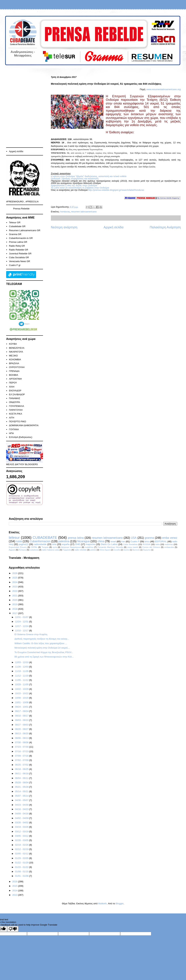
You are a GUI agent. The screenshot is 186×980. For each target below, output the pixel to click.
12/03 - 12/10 (22, 662)
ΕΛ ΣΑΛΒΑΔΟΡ (17, 394)
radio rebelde (81, 550)
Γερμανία (67, 550)
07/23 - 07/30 (22, 747)
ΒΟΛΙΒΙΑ (14, 375)
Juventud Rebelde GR (20, 254)
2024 (15, 582)
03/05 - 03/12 (22, 836)
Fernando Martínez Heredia (110, 547)
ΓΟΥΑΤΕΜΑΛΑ (16, 406)
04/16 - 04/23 (22, 809)
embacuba (169, 547)
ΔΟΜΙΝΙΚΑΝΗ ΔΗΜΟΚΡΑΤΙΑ (24, 425)
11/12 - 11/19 (22, 676)
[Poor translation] (13, 929)
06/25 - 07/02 (22, 765)
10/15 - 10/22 (22, 693)
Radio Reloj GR (17, 246)
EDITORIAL (161, 541)
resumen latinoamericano (84, 212)
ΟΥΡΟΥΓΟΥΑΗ (17, 367)
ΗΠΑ (11, 433)
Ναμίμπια (147, 550)
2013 (15, 895)
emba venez (170, 538)
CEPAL (34, 547)
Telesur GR (15, 222)
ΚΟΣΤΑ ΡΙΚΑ (16, 414)
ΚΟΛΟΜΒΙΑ (15, 359)
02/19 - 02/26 (22, 845)
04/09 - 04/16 (22, 814)
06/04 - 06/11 (22, 778)
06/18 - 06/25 (22, 769)
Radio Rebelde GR (19, 250)
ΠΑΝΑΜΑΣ (15, 398)
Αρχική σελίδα (113, 227)
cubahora (34, 550)
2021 (15, 596)
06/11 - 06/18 (22, 774)
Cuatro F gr (15, 265)
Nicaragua (83, 541)
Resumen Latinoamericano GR (25, 230)
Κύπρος (23, 550)
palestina (64, 541)
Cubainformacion (40, 541)
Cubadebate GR (17, 226)
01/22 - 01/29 (22, 863)
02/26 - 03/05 (22, 840)
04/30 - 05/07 (22, 800)
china (101, 541)
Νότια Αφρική (105, 550)
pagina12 (24, 544)
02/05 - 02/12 (22, 854)
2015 (15, 886)
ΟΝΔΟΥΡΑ (14, 402)
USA (134, 538)
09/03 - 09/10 (22, 720)
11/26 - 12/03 (22, 667)
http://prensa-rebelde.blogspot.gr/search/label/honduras (116, 190)
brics (147, 541)
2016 (15, 882)
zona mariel (133, 547)
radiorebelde (40, 544)
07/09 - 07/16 (22, 756)
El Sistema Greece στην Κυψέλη (31, 634)
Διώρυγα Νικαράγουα (71, 547)
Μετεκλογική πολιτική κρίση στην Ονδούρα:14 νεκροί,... (42, 648)
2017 (15, 613)
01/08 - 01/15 (22, 872)
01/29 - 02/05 (22, 858)
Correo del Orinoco (151, 547)
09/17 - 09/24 (22, 711)
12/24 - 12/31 (22, 622)
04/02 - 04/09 (22, 818)
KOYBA (13, 344)
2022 (15, 591)
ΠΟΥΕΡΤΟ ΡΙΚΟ (17, 421)
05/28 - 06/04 (22, 782)
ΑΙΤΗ (12, 418)
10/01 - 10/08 (22, 702)
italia (158, 544)
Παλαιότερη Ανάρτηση (165, 227)
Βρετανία (136, 550)
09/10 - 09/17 (22, 716)
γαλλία (93, 550)
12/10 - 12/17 (22, 631)
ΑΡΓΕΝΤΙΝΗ (15, 379)
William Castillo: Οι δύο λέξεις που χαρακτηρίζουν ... (41, 643)
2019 (15, 604)
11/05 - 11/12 (22, 680)
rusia (19, 541)
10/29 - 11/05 (22, 684)
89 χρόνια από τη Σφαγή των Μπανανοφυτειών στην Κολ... (44, 657)
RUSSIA (147, 544)
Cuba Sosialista (130, 544)
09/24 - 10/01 (22, 707)
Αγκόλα (127, 550)
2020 (15, 600)
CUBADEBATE (45, 537)
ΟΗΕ (78, 544)
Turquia (45, 547)
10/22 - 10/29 (22, 689)
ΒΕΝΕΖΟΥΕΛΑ (17, 348)
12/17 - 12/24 (22, 626)
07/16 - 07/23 (22, 751)
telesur (14, 537)
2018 (15, 609)
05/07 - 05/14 (22, 796)
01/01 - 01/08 (22, 876)
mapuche (90, 544)
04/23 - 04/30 (22, 805)
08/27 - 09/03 (22, 725)
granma (149, 538)
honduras (65, 212)
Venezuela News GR (19, 261)
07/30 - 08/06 (22, 742)
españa (66, 544)
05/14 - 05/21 (22, 791)
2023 (15, 587)
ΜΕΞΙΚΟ (13, 356)
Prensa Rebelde (21, 209)
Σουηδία (117, 550)
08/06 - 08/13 (22, 738)
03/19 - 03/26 (22, 827)
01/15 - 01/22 (22, 867)
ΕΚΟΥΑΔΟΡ (15, 391)
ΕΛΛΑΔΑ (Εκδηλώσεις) (21, 437)
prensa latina (76, 538)
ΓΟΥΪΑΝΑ (14, 429)
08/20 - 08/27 (22, 729)
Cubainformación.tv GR (21, 238)
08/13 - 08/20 (22, 733)
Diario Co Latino (109, 544)
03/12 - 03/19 (22, 831)
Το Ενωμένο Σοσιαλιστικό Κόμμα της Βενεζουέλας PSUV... (44, 652)
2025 (15, 578)
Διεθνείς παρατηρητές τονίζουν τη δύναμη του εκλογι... (42, 639)
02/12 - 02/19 (22, 849)
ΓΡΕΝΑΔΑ (14, 371)
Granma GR (15, 234)
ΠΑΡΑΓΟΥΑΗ (16, 410)
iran (123, 541)
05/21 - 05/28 (22, 787)
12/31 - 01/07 (22, 617)
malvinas (169, 544)
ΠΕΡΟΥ (13, 383)
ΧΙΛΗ (12, 387)
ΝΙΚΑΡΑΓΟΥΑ (16, 352)
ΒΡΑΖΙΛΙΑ (14, 363)
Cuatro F (135, 541)
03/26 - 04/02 (22, 823)
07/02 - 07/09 (22, 760)
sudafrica (89, 547)
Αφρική (12, 550)
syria (55, 547)
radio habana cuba (50, 550)
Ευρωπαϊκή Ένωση (18, 547)
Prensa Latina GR (18, 242)
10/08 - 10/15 (22, 698)
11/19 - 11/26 (22, 671)
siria (54, 544)
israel (113, 541)
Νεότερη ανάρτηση (64, 227)
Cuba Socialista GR (19, 257)
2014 (15, 891)
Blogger (119, 904)
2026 (15, 573)
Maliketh (102, 904)
